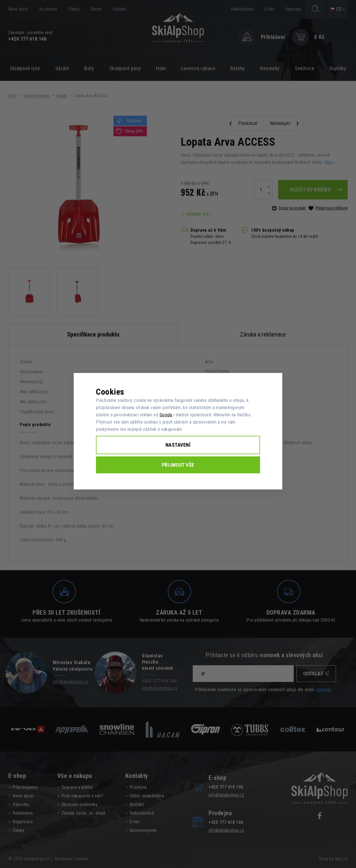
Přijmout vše (178, 465)
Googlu (166, 415)
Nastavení (178, 445)
